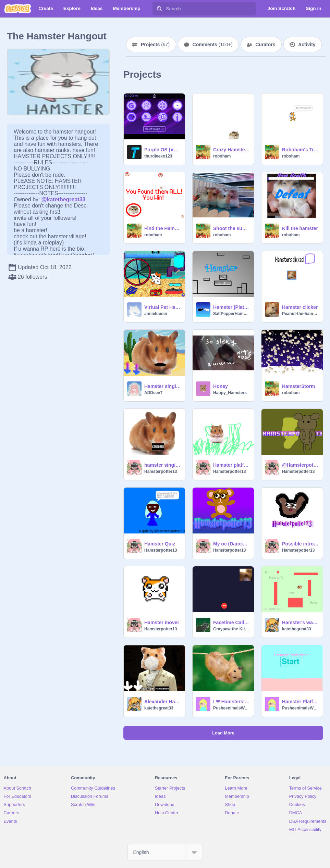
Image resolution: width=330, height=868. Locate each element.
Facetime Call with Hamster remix (231, 622)
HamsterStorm (298, 386)
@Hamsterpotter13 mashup (300, 465)
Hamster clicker (300, 307)
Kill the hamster (300, 228)
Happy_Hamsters (230, 393)
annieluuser (156, 314)
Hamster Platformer (300, 702)
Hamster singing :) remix (163, 386)
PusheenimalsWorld (231, 708)
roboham (222, 156)
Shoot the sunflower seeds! (231, 228)
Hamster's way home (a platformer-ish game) (300, 622)
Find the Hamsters (163, 228)
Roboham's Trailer (300, 150)
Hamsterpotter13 (161, 471)
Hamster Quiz (160, 544)
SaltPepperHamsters (231, 314)
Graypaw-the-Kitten (231, 629)
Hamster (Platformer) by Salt (231, 307)
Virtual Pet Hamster (163, 307)
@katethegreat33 (64, 199)
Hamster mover (162, 622)
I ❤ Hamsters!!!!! (231, 702)
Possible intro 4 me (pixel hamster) (300, 544)
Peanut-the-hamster (300, 314)
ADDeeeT (153, 393)
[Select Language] (165, 852)
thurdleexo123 (158, 156)
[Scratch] (18, 9)
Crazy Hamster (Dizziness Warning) (231, 150)
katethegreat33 (297, 629)
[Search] (159, 9)
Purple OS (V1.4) (163, 150)
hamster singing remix (163, 465)
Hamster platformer (231, 465)
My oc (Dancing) (231, 544)
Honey (221, 386)
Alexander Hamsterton (163, 702)
